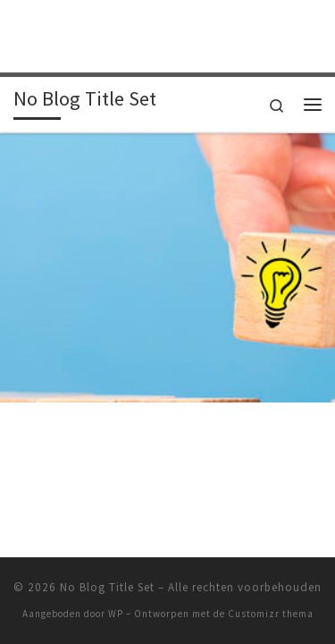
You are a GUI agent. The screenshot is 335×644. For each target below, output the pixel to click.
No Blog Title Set (107, 559)
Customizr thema (271, 585)
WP (116, 585)
